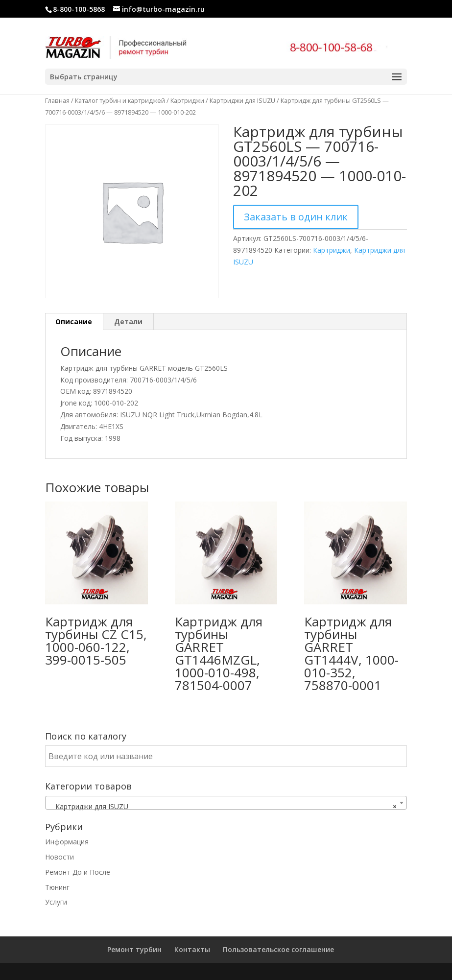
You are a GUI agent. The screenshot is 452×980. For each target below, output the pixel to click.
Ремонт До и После (78, 872)
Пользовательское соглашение (278, 949)
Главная (57, 100)
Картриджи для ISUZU (242, 100)
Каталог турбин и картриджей (120, 100)
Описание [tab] (74, 322)
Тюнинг (57, 887)
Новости (59, 857)
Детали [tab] (128, 322)
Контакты (192, 949)
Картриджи (187, 100)
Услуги (56, 902)
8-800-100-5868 (79, 9)
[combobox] (226, 803)
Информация (67, 842)
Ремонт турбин (134, 949)
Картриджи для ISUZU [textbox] (223, 807)
